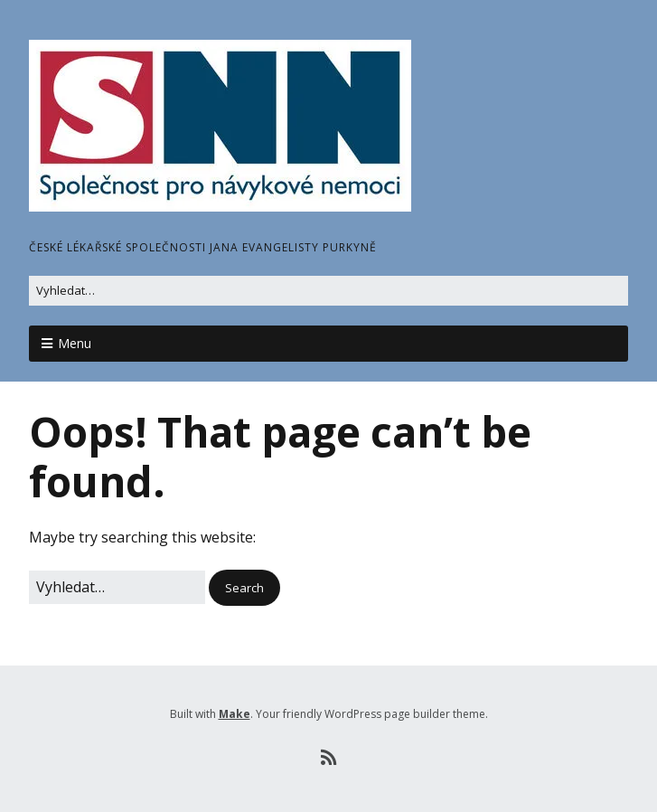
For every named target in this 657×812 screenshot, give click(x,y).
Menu (75, 343)
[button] (244, 588)
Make (235, 714)
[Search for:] (328, 291)
